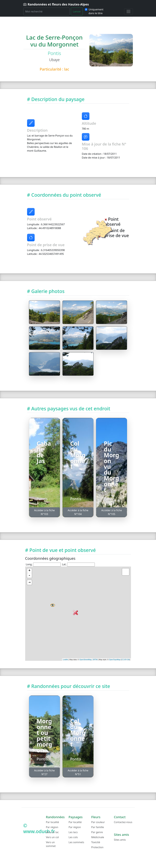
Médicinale (98, 837)
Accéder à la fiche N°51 (78, 772)
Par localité (52, 822)
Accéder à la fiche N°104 (78, 512)
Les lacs (73, 832)
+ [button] (29, 571)
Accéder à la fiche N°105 (112, 512)
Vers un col (52, 837)
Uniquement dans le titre (96, 11)
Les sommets (76, 842)
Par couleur (98, 822)
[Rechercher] (46, 11)
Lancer (77, 11)
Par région (52, 827)
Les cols (73, 837)
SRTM (95, 660)
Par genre (97, 832)
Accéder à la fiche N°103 (44, 512)
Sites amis (120, 840)
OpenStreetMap (85, 660)
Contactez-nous (123, 822)
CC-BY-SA (125, 660)
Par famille (98, 827)
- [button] (29, 575)
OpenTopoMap (115, 660)
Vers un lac (52, 832)
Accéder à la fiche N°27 (44, 772)
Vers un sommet (51, 844)
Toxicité (96, 842)
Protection (97, 847)
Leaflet (65, 660)
